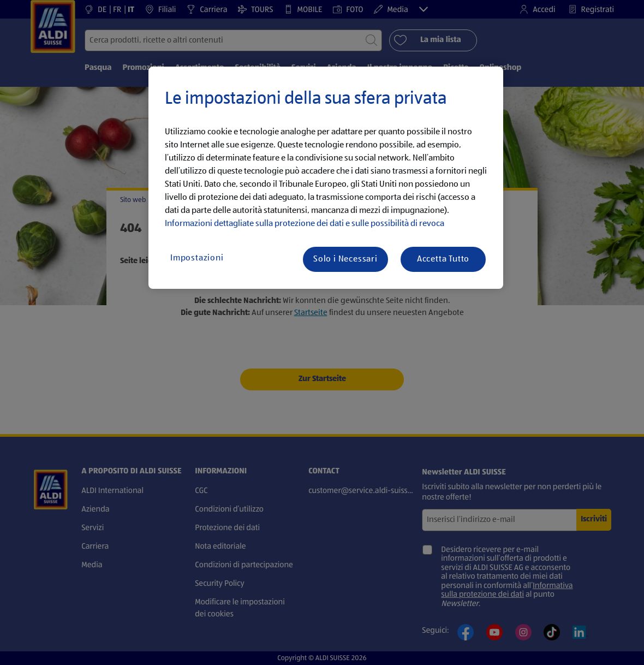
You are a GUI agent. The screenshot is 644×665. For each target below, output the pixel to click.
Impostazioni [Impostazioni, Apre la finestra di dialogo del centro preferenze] (197, 258)
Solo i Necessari (345, 259)
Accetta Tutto (443, 259)
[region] (326, 178)
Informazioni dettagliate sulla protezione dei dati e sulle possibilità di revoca (305, 224)
